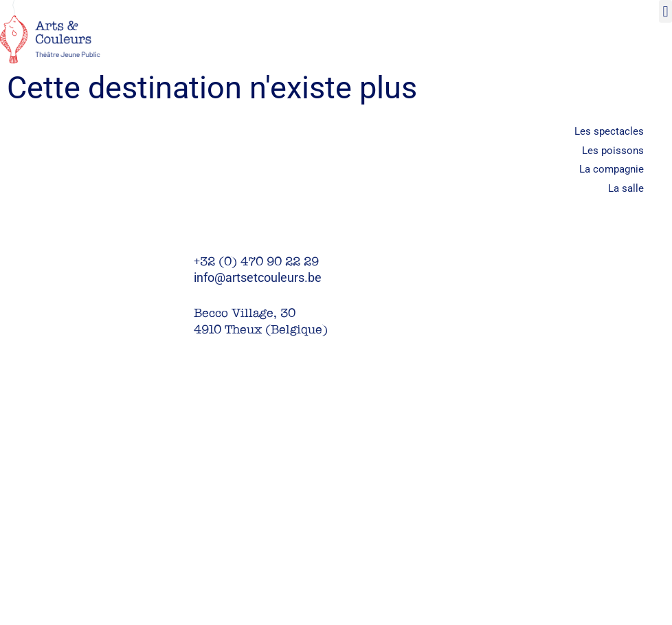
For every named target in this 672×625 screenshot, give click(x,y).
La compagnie (612, 169)
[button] (665, 11)
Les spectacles (609, 131)
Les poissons (613, 151)
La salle (626, 188)
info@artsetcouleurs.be (258, 277)
